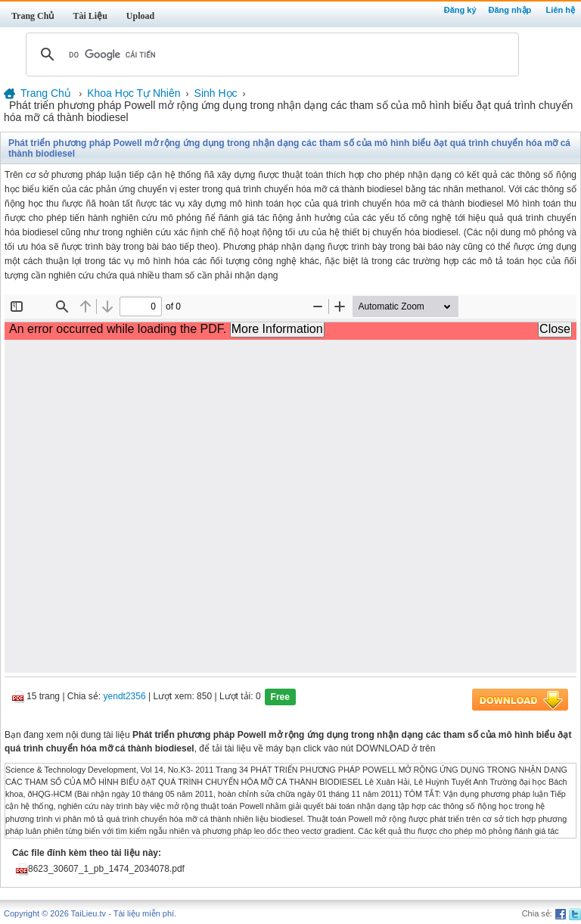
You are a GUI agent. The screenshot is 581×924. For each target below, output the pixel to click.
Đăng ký (460, 10)
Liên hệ (561, 10)
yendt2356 (125, 696)
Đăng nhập (510, 10)
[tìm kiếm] (270, 54)
